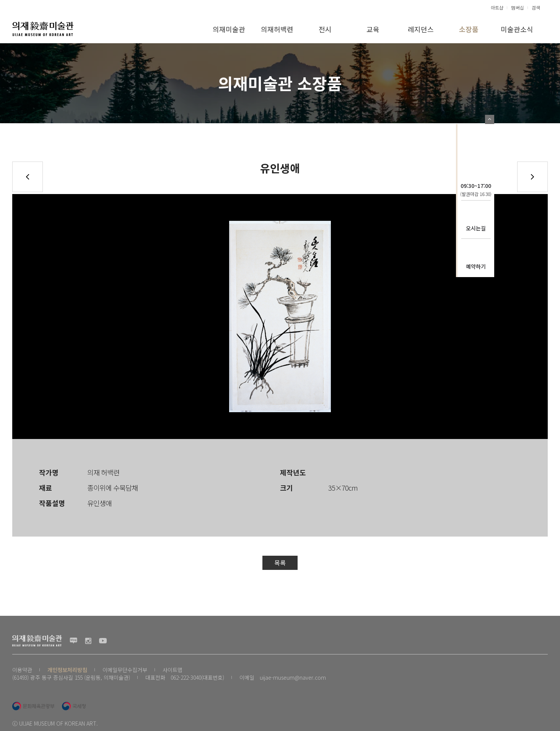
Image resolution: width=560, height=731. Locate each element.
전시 (325, 29)
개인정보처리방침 (67, 670)
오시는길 (476, 228)
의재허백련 (277, 29)
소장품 (469, 29)
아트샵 (497, 7)
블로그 (73, 641)
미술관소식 (517, 29)
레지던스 (421, 29)
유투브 (103, 641)
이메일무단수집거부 (125, 670)
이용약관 (22, 670)
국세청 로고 (74, 706)
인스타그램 (88, 641)
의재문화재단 (476, 144)
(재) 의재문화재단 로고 (43, 29)
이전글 (28, 177)
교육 (373, 29)
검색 (536, 7)
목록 (280, 563)
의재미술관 (229, 29)
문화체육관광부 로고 (33, 706)
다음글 (532, 177)
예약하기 (476, 266)
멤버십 (518, 7)
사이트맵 (173, 670)
